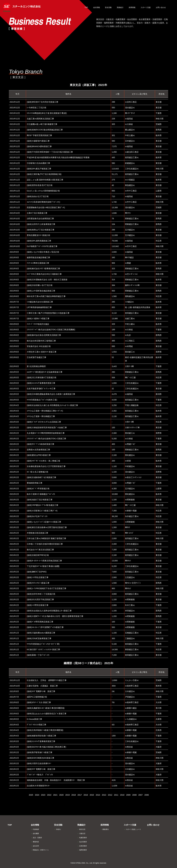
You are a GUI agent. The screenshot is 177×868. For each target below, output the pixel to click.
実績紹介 (81, 825)
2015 (92, 795)
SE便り (58, 829)
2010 (122, 795)
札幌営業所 (82, 838)
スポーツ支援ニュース (132, 829)
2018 (73, 795)
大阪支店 (81, 833)
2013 (104, 795)
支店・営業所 (36, 838)
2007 (140, 795)
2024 (37, 795)
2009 (128, 795)
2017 (80, 795)
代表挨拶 (35, 829)
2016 (86, 795)
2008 (134, 795)
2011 (116, 795)
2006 (147, 795)
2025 (31, 795)
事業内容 (35, 842)
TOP (10, 825)
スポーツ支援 (130, 825)
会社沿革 (35, 846)
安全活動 (58, 825)
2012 (110, 795)
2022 (49, 795)
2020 (61, 795)
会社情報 (35, 825)
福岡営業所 (82, 850)
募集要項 (105, 829)
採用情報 (105, 825)
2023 (43, 795)
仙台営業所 (82, 842)
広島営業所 (82, 846)
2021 (55, 795)
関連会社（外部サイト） (40, 850)
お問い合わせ (153, 825)
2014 (98, 795)
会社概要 (35, 833)
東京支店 (81, 829)
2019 (67, 795)
